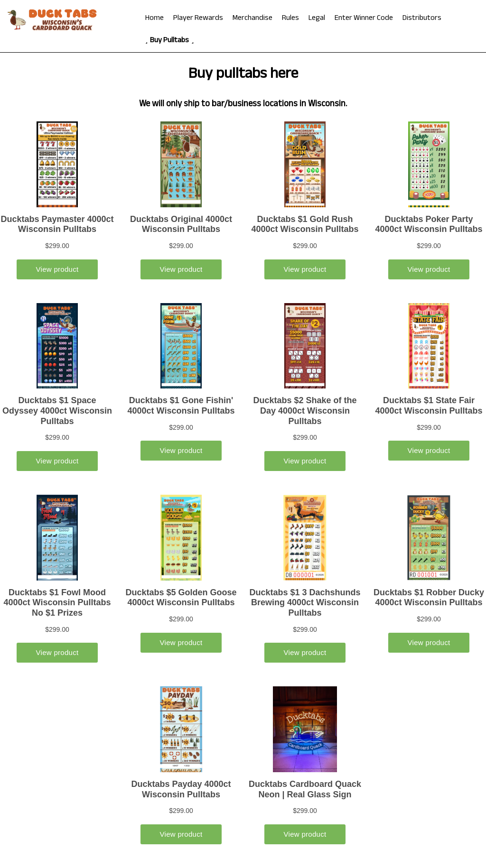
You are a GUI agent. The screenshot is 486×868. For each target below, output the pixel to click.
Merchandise (252, 19)
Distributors (422, 19)
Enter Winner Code (364, 19)
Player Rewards (198, 19)
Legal (317, 19)
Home (154, 19)
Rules (290, 19)
